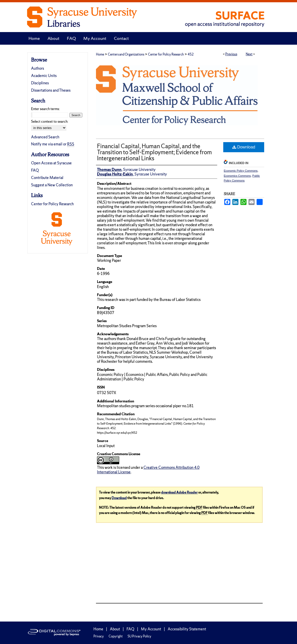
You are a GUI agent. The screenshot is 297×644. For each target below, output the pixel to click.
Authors (38, 68)
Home (100, 54)
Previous (231, 54)
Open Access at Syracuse (51, 163)
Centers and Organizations (126, 54)
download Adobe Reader (179, 492)
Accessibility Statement (187, 629)
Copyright (116, 636)
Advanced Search (45, 137)
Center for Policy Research (166, 54)
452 (191, 54)
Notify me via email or (53, 144)
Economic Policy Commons (241, 171)
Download (244, 147)
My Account (151, 629)
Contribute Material (47, 178)
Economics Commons (237, 176)
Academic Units (44, 76)
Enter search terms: (45, 109)
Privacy (99, 636)
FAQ (35, 170)
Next (249, 54)
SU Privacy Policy (139, 636)
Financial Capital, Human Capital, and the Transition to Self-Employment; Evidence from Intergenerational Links (154, 152)
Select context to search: (50, 121)
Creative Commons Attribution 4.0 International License (148, 470)
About (115, 629)
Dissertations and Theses (51, 90)
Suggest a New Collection (52, 185)
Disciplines (40, 83)
